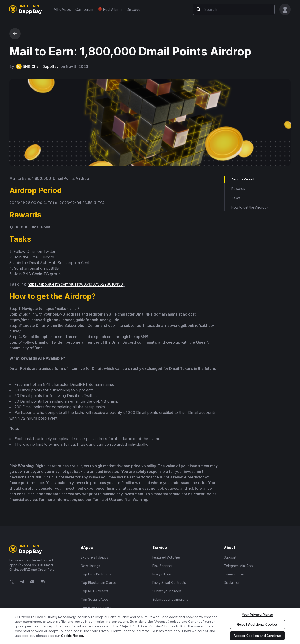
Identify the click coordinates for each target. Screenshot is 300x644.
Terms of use (234, 574)
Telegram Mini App (238, 566)
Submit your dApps (167, 591)
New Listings (90, 566)
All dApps (62, 9)
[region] (150, 626)
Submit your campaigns (170, 599)
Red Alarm (110, 9)
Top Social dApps (95, 599)
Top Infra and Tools (96, 608)
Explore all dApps (94, 557)
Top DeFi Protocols (96, 574)
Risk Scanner (162, 566)
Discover (134, 9)
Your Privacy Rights (257, 615)
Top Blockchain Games (99, 583)
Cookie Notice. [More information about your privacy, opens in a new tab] (73, 636)
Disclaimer (232, 583)
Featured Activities (167, 557)
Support (230, 557)
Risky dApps (162, 574)
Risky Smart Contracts (169, 583)
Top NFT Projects (95, 591)
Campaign (84, 9)
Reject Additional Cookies (257, 624)
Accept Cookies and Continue (257, 636)
